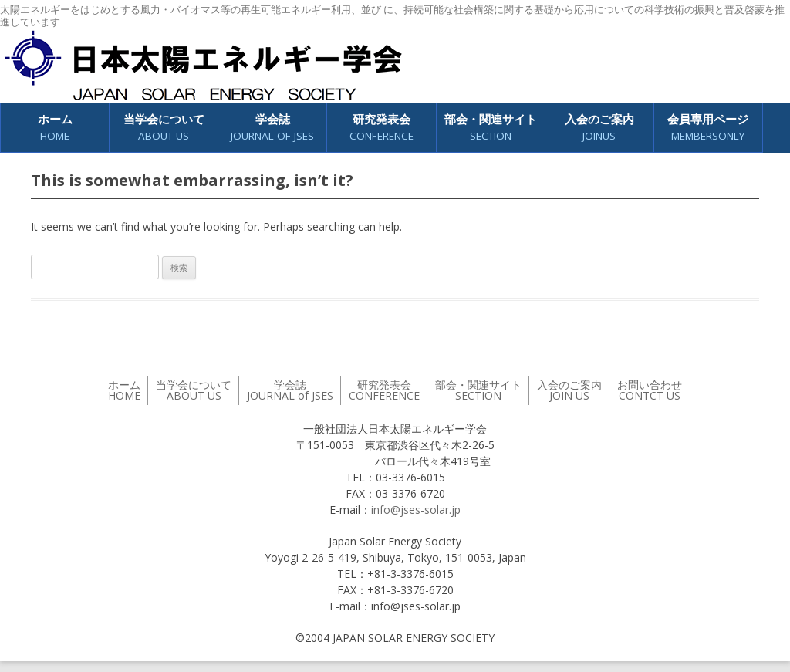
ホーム (55, 128)
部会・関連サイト (491, 128)
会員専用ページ (708, 128)
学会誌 (272, 128)
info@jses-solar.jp (416, 510)
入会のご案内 (599, 128)
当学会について (164, 128)
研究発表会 (381, 128)
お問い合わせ (650, 390)
